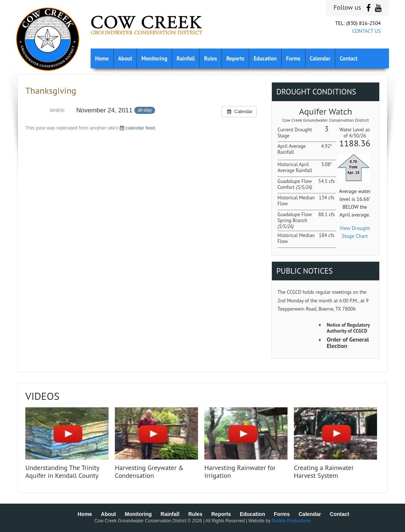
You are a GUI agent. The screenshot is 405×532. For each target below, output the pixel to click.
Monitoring (154, 58)
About (125, 58)
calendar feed (137, 128)
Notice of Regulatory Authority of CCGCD (348, 328)
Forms (293, 58)
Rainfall (186, 58)
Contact (349, 58)
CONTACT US (367, 31)
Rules (211, 58)
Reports (235, 58)
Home (102, 58)
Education (265, 58)
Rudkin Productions (291, 521)
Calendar (320, 58)
